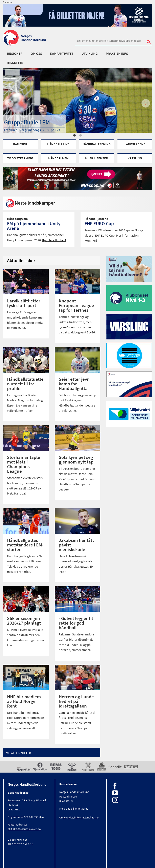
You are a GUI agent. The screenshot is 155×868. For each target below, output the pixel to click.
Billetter (15, 63)
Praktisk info (117, 54)
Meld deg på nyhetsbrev (74, 809)
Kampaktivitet (62, 54)
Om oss (36, 54)
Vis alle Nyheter (19, 753)
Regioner (15, 54)
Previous (9, 104)
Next (146, 104)
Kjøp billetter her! (54, 240)
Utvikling (90, 54)
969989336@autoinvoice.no (24, 829)
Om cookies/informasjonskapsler (79, 817)
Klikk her (22, 840)
